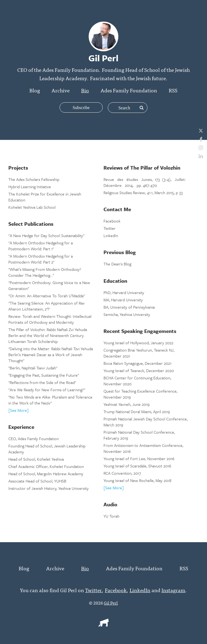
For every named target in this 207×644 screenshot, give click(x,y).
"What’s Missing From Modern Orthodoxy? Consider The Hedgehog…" (45, 272)
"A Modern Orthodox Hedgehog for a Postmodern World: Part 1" (41, 246)
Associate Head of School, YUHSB (37, 481)
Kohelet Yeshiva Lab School (32, 207)
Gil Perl (111, 603)
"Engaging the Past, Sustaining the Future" (44, 375)
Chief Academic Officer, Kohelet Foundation (46, 466)
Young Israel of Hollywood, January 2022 (138, 343)
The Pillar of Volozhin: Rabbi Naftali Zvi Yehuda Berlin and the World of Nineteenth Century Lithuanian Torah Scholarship (48, 335)
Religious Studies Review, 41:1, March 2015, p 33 (143, 193)
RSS (173, 90)
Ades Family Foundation (129, 90)
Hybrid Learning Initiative (30, 187)
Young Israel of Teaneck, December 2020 (139, 370)
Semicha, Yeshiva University (127, 314)
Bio (85, 90)
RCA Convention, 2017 (122, 473)
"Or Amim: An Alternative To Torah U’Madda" (47, 296)
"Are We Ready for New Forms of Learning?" (47, 390)
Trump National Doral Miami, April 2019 (137, 412)
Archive (61, 90)
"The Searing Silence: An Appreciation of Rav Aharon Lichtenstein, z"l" (46, 306)
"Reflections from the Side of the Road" (42, 382)
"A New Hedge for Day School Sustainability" (46, 235)
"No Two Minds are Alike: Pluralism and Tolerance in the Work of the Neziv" (50, 400)
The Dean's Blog (117, 264)
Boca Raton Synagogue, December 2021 (137, 363)
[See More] (18, 410)
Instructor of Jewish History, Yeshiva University (49, 488)
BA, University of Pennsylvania (129, 307)
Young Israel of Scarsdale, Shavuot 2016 (137, 466)
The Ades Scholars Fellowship (34, 179)
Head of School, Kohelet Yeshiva (36, 459)
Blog (35, 90)
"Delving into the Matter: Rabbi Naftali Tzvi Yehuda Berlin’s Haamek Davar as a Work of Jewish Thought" (51, 355)
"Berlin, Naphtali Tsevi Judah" (33, 368)
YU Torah (111, 516)
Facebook (112, 221)
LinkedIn (111, 235)
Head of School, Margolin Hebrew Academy (46, 474)
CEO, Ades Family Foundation (34, 439)
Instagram (173, 590)
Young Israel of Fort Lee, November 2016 (139, 458)
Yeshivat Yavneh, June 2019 (127, 404)
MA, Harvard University (123, 300)
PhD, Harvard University (124, 292)
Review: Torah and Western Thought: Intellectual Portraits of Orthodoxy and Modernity (50, 319)
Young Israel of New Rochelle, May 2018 (137, 480)
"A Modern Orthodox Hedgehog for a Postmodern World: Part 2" (41, 259)
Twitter (110, 228)
